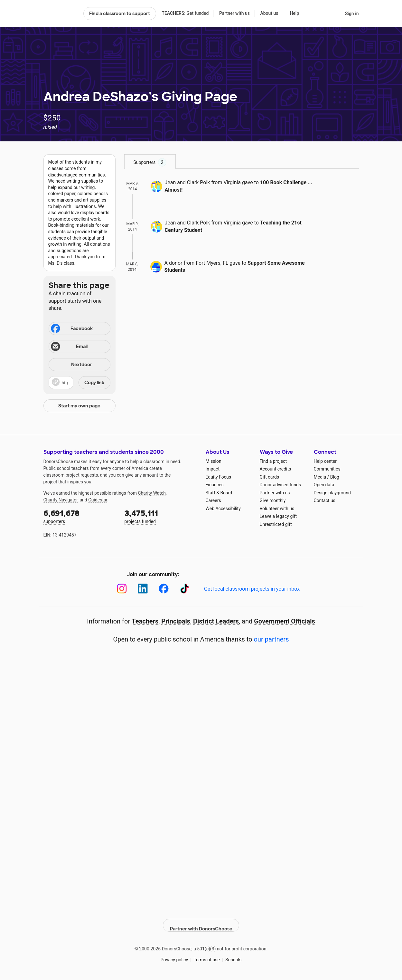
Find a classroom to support (120, 14)
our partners (271, 639)
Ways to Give (276, 452)
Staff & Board (219, 493)
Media (320, 477)
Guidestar (98, 500)
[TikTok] (185, 589)
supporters (79, 516)
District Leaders (216, 621)
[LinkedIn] (143, 589)
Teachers (145, 621)
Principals (176, 621)
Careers (213, 500)
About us (269, 13)
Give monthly (273, 500)
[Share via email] (79, 347)
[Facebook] (164, 589)
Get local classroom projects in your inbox (252, 589)
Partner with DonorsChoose (201, 920)
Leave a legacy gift (278, 516)
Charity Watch (152, 493)
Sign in (352, 14)
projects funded (161, 516)
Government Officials (285, 621)
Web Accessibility (223, 509)
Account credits (276, 469)
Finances (215, 485)
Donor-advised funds (280, 485)
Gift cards (270, 477)
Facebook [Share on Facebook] (71, 329)
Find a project (273, 461)
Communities (327, 469)
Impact (213, 469)
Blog (335, 477)
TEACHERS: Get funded (185, 13)
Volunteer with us (277, 509)
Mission (214, 461)
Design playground (332, 493)
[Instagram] (122, 589)
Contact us (325, 500)
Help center (325, 461)
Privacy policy (174, 954)
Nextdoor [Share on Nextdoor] (71, 365)
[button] (79, 383)
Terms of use (207, 954)
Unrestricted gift (276, 524)
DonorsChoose (61, 14)
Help (294, 13)
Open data (324, 485)
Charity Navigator (61, 500)
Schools (233, 954)
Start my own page (79, 406)
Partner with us (234, 13)
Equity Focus (218, 477)
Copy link (94, 383)
